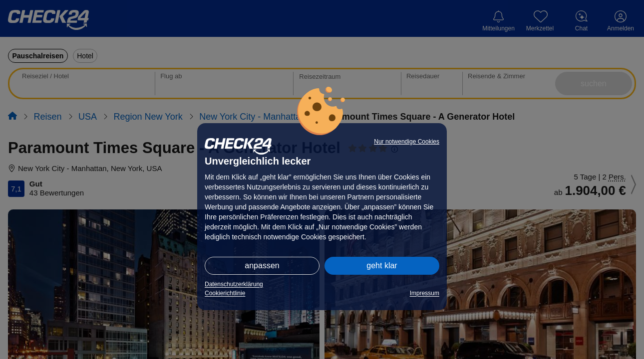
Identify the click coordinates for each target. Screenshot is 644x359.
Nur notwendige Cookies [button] (407, 142)
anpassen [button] (262, 266)
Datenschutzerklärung (234, 284)
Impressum (425, 293)
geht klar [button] (382, 266)
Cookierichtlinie (225, 293)
